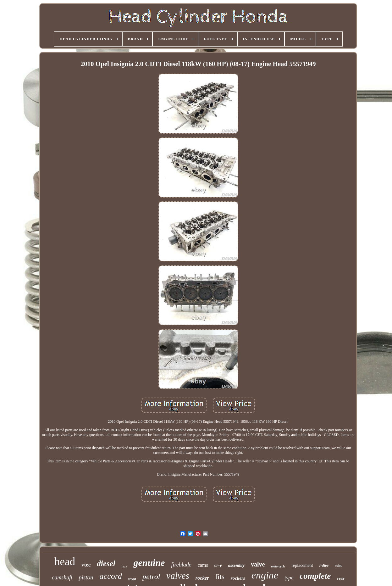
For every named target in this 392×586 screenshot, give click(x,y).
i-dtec (324, 565)
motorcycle (278, 566)
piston (86, 577)
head (65, 562)
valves (178, 576)
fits (220, 577)
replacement (302, 565)
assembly (236, 565)
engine (265, 575)
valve (258, 564)
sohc (338, 566)
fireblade (181, 565)
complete (315, 576)
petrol (151, 577)
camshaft (62, 578)
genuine (149, 563)
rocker (202, 578)
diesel (106, 564)
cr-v (218, 565)
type (289, 578)
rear (341, 578)
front (132, 579)
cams (203, 565)
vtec (86, 565)
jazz (124, 566)
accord (111, 576)
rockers (238, 578)
